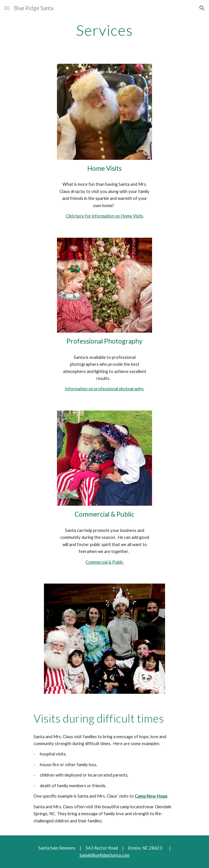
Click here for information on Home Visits (105, 216)
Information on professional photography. (105, 389)
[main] (105, 30)
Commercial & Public (105, 562)
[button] (7, 8)
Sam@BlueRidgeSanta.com (105, 855)
